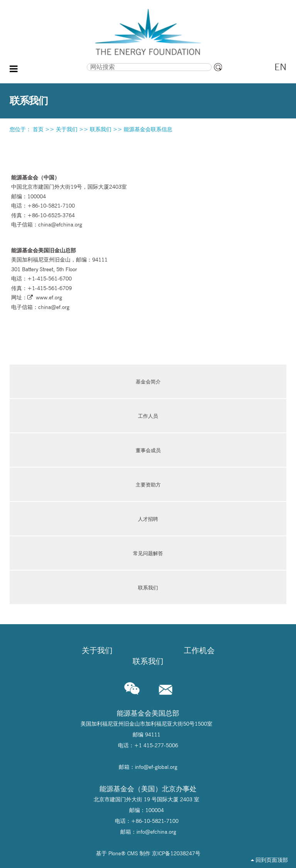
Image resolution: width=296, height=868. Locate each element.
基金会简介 (148, 382)
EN (280, 67)
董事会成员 (148, 450)
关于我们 (67, 129)
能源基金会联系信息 (148, 129)
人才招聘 (148, 519)
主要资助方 (148, 485)
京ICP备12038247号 (176, 853)
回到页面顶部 (269, 860)
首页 (38, 129)
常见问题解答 (148, 553)
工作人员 (148, 416)
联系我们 (101, 129)
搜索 (50, 62)
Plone (115, 853)
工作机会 (199, 650)
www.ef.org (49, 297)
